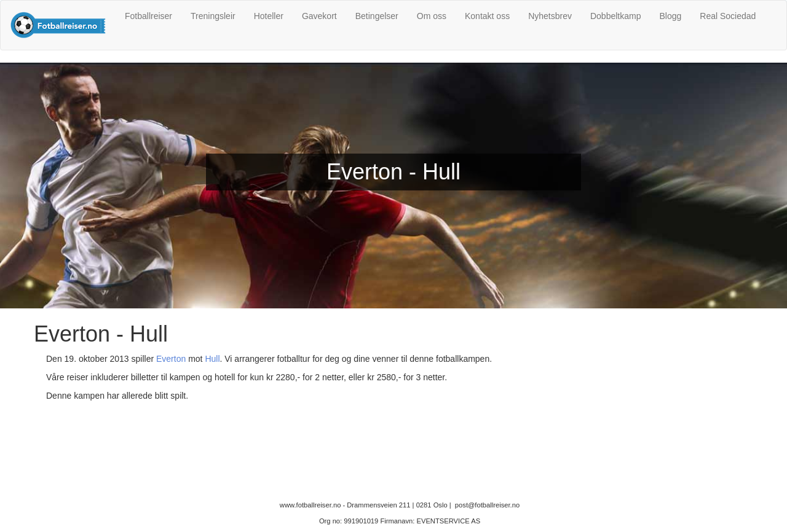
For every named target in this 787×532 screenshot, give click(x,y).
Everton (171, 359)
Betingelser (377, 16)
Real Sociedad (728, 16)
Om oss (432, 16)
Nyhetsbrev (550, 16)
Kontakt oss (487, 16)
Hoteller (269, 16)
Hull (212, 359)
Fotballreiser (148, 16)
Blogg (670, 16)
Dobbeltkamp (616, 16)
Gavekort (319, 16)
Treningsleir (213, 16)
